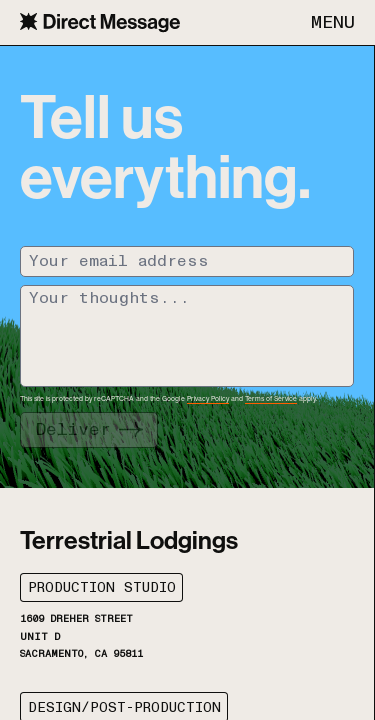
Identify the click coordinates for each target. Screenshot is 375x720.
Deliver (73, 430)
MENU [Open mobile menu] (333, 23)
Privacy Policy (208, 398)
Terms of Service (271, 398)
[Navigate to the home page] (100, 22)
